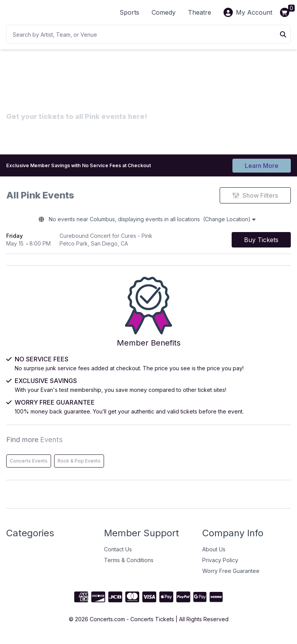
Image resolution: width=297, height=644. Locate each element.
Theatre (200, 12)
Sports (129, 12)
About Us (214, 556)
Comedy (164, 12)
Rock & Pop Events (79, 467)
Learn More (262, 165)
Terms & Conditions (129, 567)
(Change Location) (242, 222)
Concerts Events (29, 467)
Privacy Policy (220, 567)
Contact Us (118, 556)
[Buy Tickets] (261, 244)
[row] (148, 244)
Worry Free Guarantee (231, 577)
